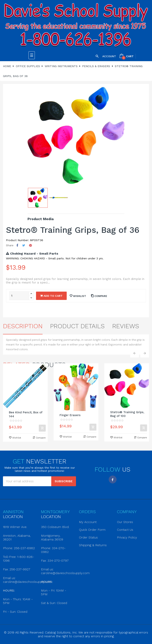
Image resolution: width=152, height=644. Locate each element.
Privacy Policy (127, 537)
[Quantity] (19, 296)
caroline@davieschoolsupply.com (27, 582)
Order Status (88, 537)
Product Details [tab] (77, 326)
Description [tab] (23, 326)
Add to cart (51, 296)
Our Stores (125, 522)
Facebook (113, 479)
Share (17, 245)
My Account (88, 522)
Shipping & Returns (93, 545)
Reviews (126, 326)
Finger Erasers (70, 415)
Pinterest (30, 245)
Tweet (24, 245)
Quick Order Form (92, 530)
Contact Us (125, 530)
